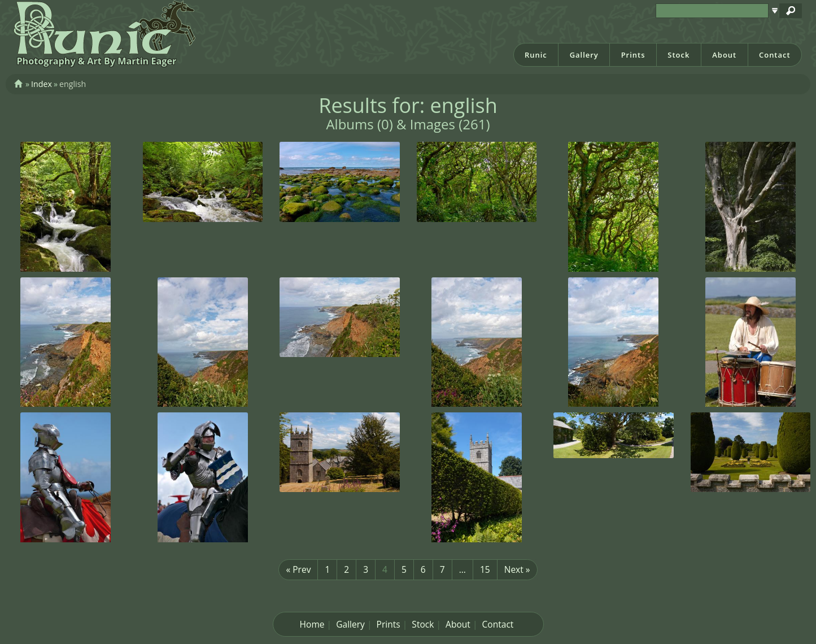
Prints (633, 55)
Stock (678, 55)
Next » (517, 569)
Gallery (584, 55)
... (462, 569)
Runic (536, 55)
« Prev (298, 569)
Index (42, 84)
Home (312, 624)
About (724, 55)
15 (485, 569)
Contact (775, 55)
